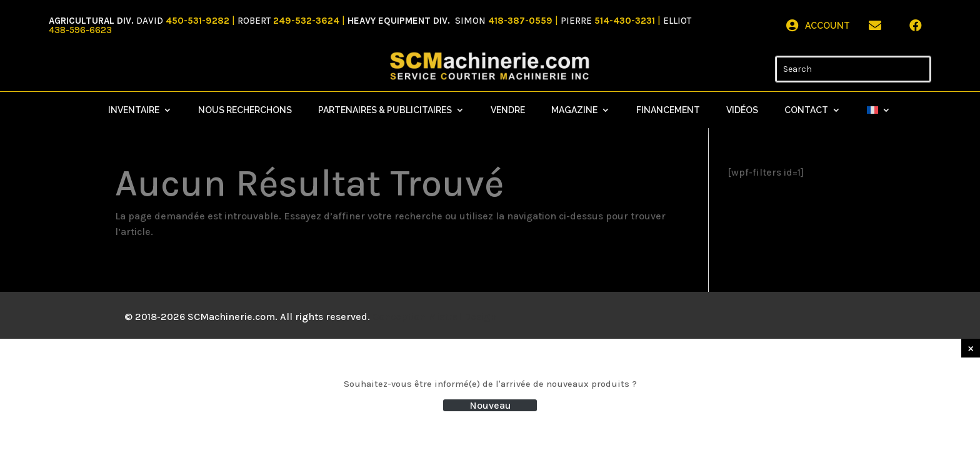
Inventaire (134, 110)
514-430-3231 (626, 21)
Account (827, 26)
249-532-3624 (306, 21)
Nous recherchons (245, 110)
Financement (668, 110)
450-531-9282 (197, 21)
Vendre (508, 110)
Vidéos (742, 110)
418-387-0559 (522, 21)
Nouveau (490, 405)
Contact (806, 110)
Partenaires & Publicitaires (385, 110)
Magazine (574, 110)
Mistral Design (462, 317)
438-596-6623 (80, 30)
